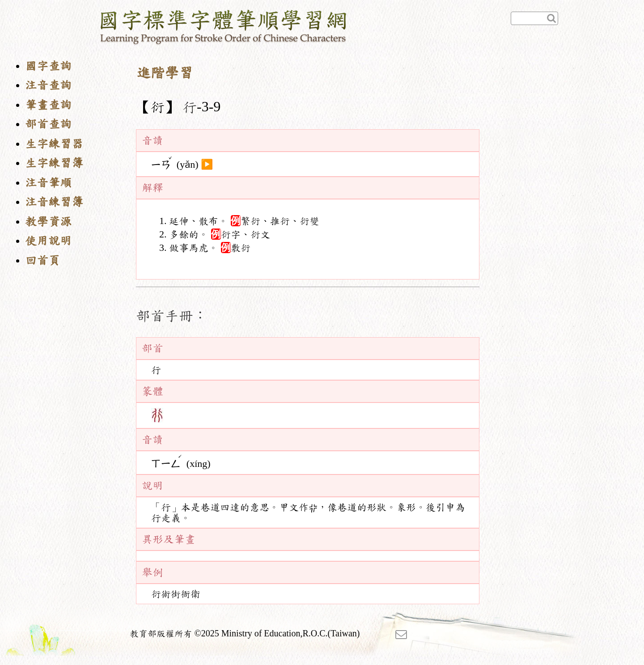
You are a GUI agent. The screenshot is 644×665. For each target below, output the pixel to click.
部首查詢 (48, 124)
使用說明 (48, 241)
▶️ (207, 165)
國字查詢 (48, 66)
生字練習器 (54, 144)
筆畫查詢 (48, 105)
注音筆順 (48, 183)
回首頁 (42, 260)
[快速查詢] (534, 18)
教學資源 (48, 222)
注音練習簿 (54, 202)
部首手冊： (172, 316)
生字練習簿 (54, 163)
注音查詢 (48, 85)
